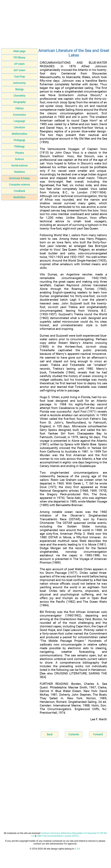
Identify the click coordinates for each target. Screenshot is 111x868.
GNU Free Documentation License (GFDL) (58, 836)
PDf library (19, 58)
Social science (19, 166)
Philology (19, 146)
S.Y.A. (78, 849)
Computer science (19, 185)
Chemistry (19, 96)
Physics (19, 153)
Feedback (19, 191)
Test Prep (19, 77)
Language (19, 121)
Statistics (19, 172)
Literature (19, 127)
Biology (19, 89)
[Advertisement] (55, 25)
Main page (19, 51)
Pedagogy (19, 140)
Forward (98, 734)
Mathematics (19, 134)
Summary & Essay (19, 178)
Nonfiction (19, 197)
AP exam (19, 64)
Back (50, 734)
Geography (19, 102)
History (19, 108)
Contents (74, 734)
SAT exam (19, 70)
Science (19, 159)
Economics (19, 115)
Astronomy (19, 83)
